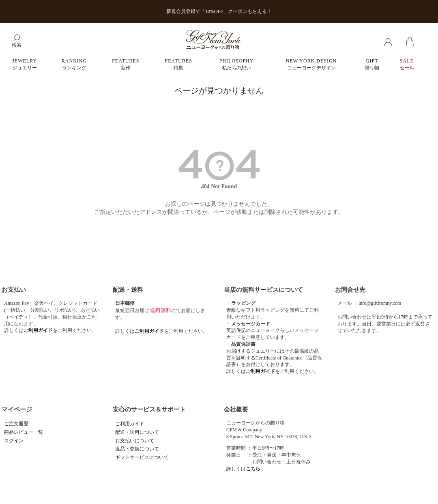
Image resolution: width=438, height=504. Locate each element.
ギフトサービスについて (142, 457)
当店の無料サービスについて (263, 290)
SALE (407, 64)
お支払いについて (135, 441)
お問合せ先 (350, 290)
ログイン (14, 441)
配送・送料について (137, 432)
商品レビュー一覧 (24, 432)
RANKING (74, 64)
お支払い (14, 290)
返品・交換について (137, 449)
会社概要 (236, 409)
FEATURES (126, 64)
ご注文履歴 (16, 424)
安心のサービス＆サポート (149, 409)
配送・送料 (128, 290)
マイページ (17, 409)
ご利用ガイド (130, 424)
